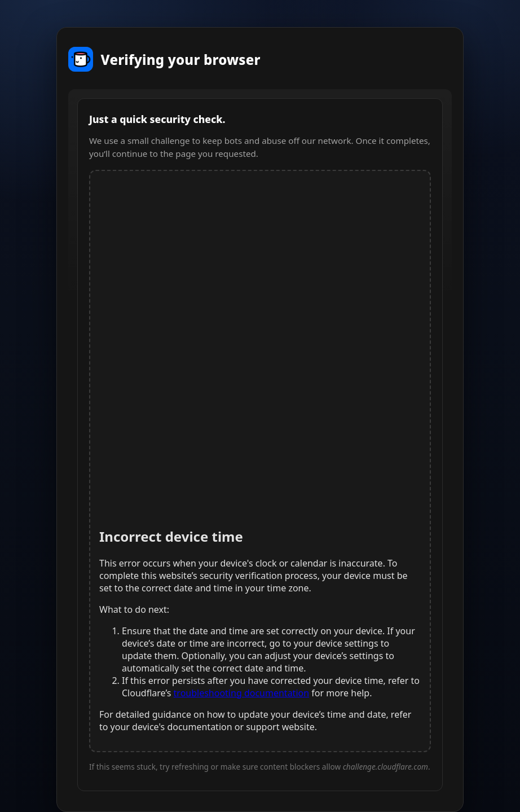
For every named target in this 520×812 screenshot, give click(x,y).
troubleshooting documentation (242, 693)
